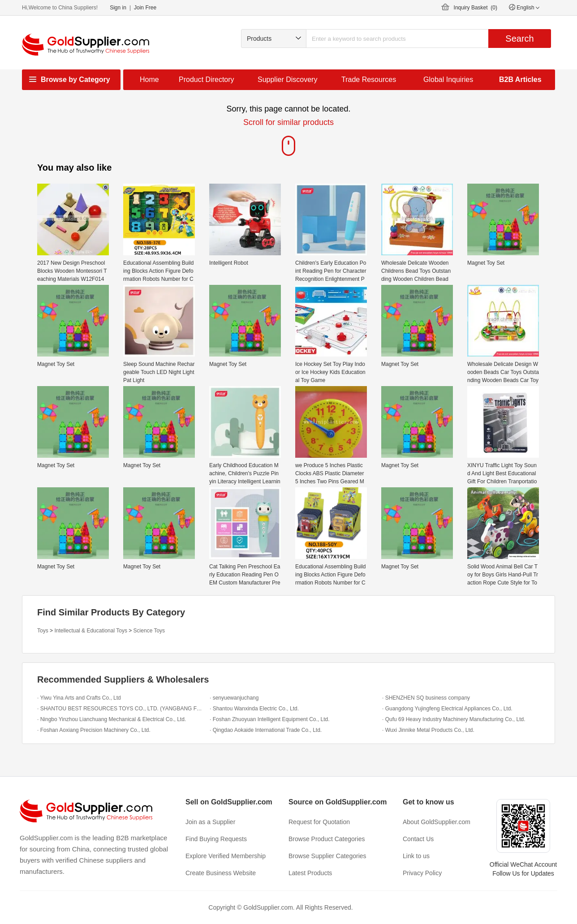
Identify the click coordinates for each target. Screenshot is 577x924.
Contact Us (418, 839)
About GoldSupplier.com (437, 822)
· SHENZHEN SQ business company (426, 698)
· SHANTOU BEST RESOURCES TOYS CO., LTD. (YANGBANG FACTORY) (121, 709)
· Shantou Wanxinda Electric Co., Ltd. (254, 709)
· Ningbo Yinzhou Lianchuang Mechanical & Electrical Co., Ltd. (112, 719)
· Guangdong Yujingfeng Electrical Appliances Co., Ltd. (447, 709)
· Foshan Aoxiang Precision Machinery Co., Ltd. (94, 730)
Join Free (145, 8)
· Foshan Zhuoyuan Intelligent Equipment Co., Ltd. (270, 719)
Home (149, 80)
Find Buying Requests (216, 839)
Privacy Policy (422, 873)
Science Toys (149, 631)
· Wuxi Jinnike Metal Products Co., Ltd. (428, 730)
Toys (43, 631)
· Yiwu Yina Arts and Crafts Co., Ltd (79, 698)
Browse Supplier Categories (327, 856)
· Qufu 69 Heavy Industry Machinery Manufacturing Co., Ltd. (454, 719)
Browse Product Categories (327, 839)
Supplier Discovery (287, 80)
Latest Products (310, 873)
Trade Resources (369, 80)
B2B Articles (520, 80)
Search (519, 39)
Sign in (118, 8)
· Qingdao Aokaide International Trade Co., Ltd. (266, 730)
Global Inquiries (448, 80)
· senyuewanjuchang (234, 698)
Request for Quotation (319, 822)
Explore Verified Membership (226, 856)
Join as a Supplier (210, 822)
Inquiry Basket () (476, 8)
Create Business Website (221, 873)
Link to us (416, 856)
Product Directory (207, 80)
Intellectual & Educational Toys (91, 631)
